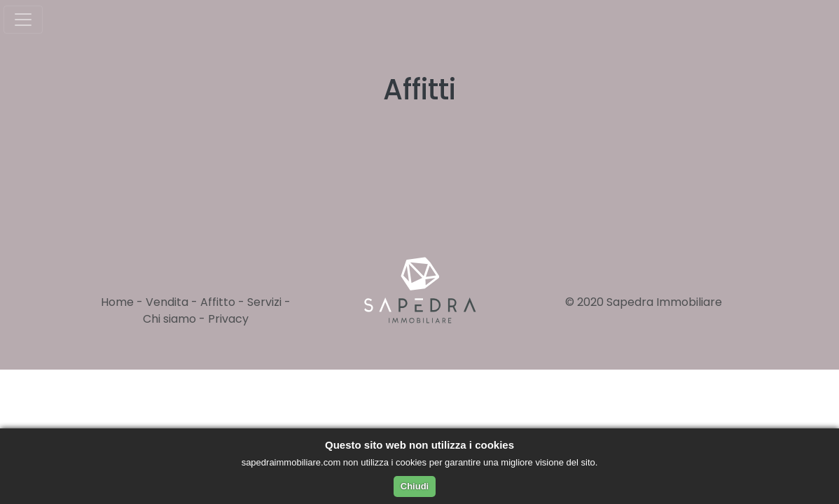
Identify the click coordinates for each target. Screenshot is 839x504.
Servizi (264, 302)
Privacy (228, 319)
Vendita (167, 302)
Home (117, 302)
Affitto (218, 302)
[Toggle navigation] (23, 20)
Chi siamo (169, 319)
